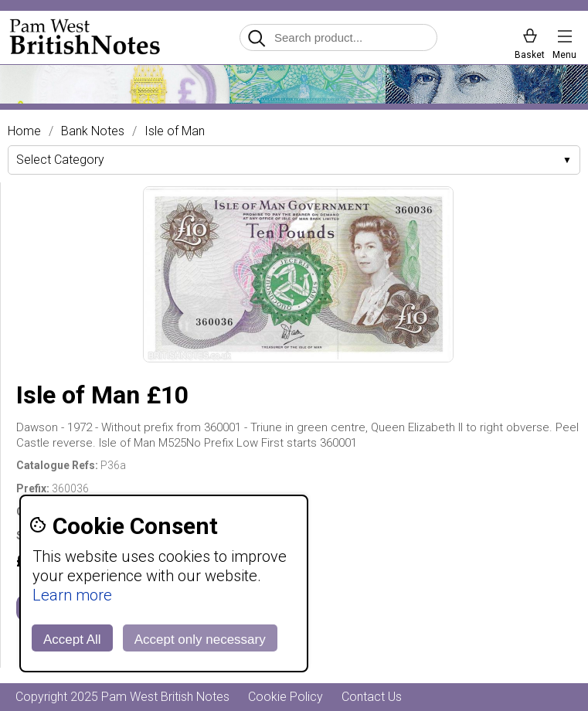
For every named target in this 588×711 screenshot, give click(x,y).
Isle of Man (175, 131)
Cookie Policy (286, 697)
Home (24, 131)
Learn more (72, 595)
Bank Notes (93, 131)
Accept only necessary (200, 640)
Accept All (72, 640)
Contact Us (372, 697)
